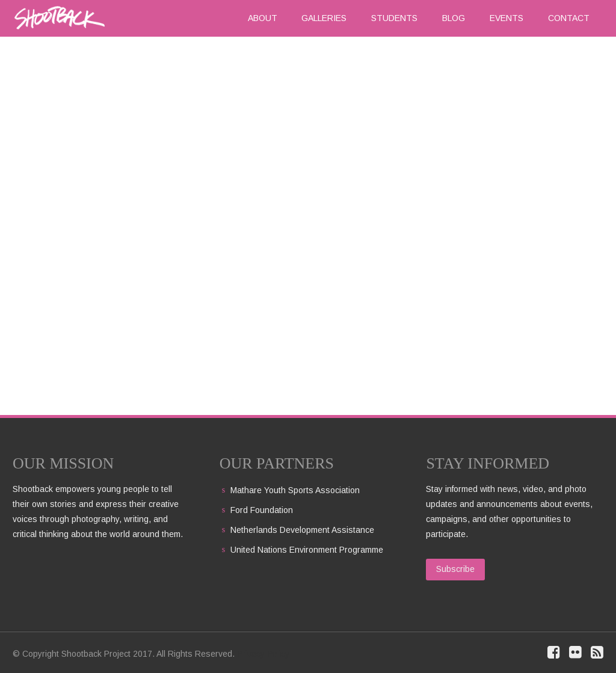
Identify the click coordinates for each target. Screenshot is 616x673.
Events (507, 18)
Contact (569, 18)
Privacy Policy (263, 654)
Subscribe (455, 569)
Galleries (324, 18)
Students (394, 18)
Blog (454, 18)
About (263, 18)
